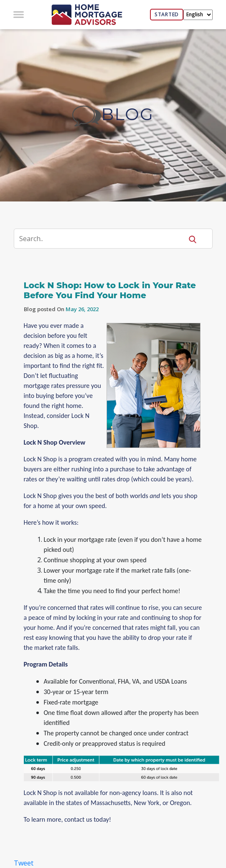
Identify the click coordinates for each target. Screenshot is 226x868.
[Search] (104, 239)
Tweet (24, 863)
